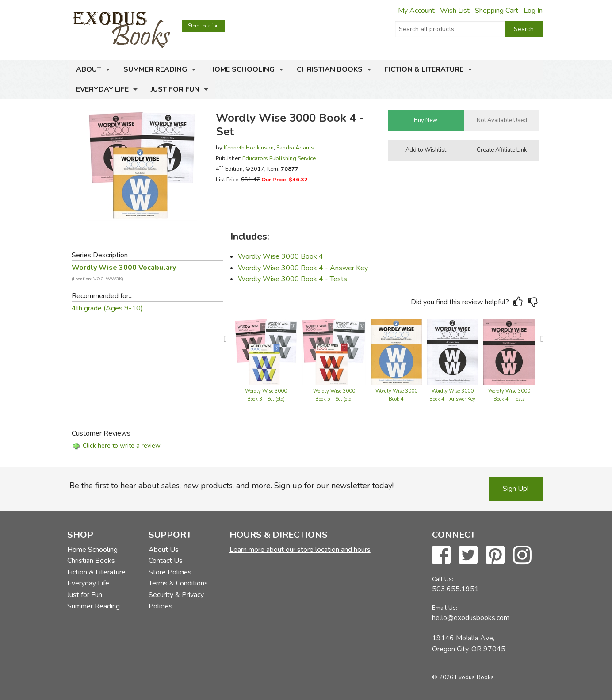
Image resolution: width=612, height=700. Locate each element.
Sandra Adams (295, 147)
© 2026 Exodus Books (463, 677)
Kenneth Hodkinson (249, 147)
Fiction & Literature (424, 69)
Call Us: (443, 579)
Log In (533, 11)
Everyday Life (102, 89)
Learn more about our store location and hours (300, 550)
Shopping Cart (497, 11)
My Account (416, 11)
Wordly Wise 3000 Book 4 (281, 256)
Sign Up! (516, 489)
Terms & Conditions (178, 583)
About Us (164, 550)
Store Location (203, 26)
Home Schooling (242, 69)
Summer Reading (155, 69)
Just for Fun (175, 89)
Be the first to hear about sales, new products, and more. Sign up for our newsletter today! (231, 486)
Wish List (455, 11)
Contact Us (166, 561)
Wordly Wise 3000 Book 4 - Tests (293, 279)
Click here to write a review (122, 446)
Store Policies (170, 572)
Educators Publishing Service (279, 158)
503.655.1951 (455, 589)
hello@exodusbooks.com (471, 618)
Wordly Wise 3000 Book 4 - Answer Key (303, 268)
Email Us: (445, 608)
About (89, 69)
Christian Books (330, 69)
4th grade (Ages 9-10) (107, 308)
